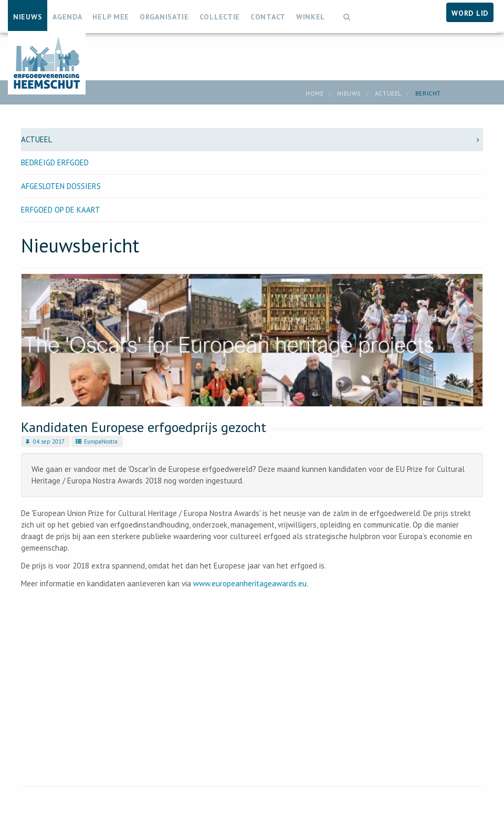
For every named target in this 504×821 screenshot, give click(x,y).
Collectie (220, 17)
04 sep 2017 (44, 441)
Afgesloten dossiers (61, 186)
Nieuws (28, 17)
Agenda (67, 17)
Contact (268, 17)
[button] (347, 12)
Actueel (388, 93)
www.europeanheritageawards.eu (250, 583)
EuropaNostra (96, 441)
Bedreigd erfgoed (55, 162)
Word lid (470, 13)
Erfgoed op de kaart (61, 210)
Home (314, 93)
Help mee (111, 17)
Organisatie (164, 17)
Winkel (311, 17)
